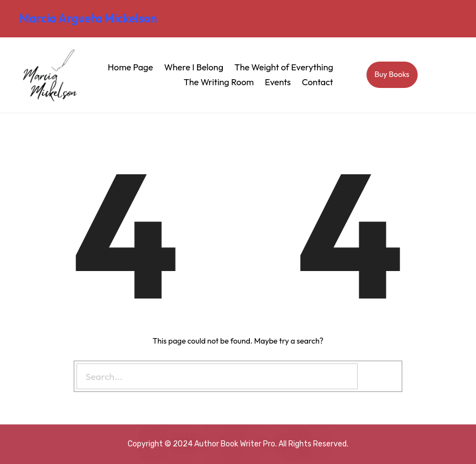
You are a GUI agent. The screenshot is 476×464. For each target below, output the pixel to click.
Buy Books (392, 74)
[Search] (381, 376)
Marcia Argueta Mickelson (88, 18)
